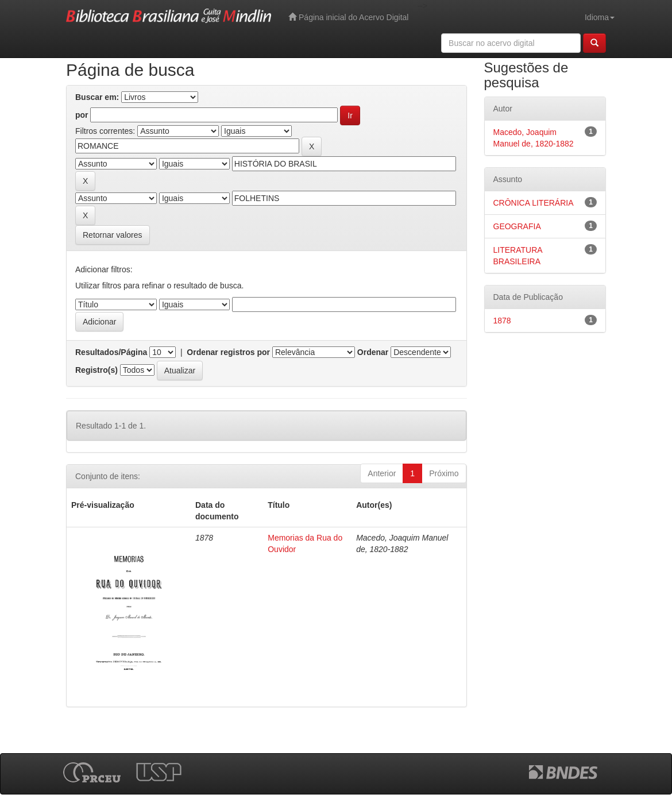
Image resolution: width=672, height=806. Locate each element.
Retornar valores (113, 235)
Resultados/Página (111, 352)
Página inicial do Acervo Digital (348, 17)
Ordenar (373, 352)
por (82, 115)
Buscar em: (97, 97)
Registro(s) (96, 370)
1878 (502, 321)
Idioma (600, 17)
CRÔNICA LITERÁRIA (534, 203)
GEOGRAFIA (517, 226)
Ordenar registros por (228, 352)
